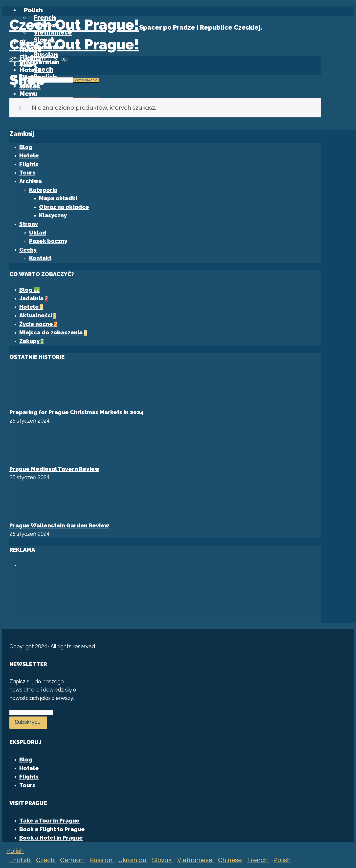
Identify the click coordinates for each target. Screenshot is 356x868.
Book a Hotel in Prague (51, 838)
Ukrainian (131, 860)
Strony (29, 224)
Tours (27, 173)
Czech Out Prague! (74, 25)
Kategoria (43, 190)
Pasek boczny (48, 241)
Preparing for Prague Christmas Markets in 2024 (77, 412)
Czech (44, 860)
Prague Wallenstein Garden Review (59, 525)
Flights (29, 164)
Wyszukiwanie (86, 80)
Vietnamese (193, 860)
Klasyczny (53, 215)
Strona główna (29, 59)
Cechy (28, 250)
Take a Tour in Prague (49, 821)
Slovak (160, 860)
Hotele (29, 155)
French (256, 860)
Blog (27, 63)
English (18, 860)
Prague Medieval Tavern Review (54, 469)
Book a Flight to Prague (52, 829)
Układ (38, 233)
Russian (99, 860)
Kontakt (40, 258)
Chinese (228, 860)
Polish (13, 851)
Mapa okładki (58, 198)
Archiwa (31, 181)
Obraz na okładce (64, 207)
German (70, 860)
